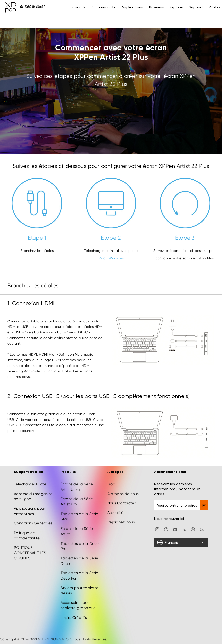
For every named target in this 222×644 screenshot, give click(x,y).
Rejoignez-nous (121, 522)
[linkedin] (193, 529)
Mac (102, 258)
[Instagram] (157, 529)
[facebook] (166, 529)
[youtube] (202, 529)
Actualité (115, 513)
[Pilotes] (215, 7)
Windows (116, 258)
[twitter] (184, 529)
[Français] (181, 543)
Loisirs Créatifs (74, 618)
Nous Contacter (122, 503)
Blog (111, 484)
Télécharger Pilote (30, 484)
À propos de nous (123, 494)
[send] (204, 505)
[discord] (175, 529)
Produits (79, 7)
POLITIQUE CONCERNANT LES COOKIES (30, 553)
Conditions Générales (33, 523)
